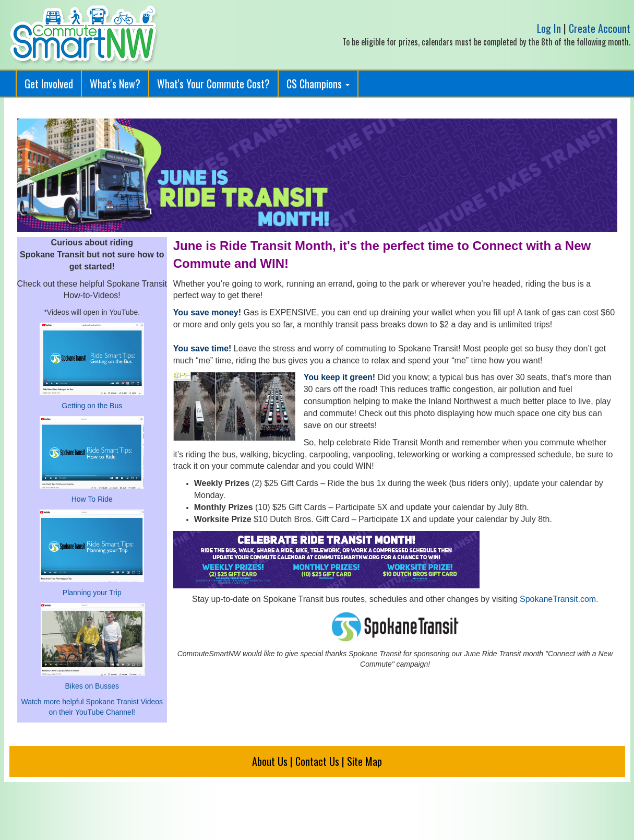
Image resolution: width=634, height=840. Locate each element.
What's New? (115, 84)
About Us (270, 761)
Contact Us (317, 761)
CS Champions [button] (318, 84)
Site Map (364, 761)
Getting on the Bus (92, 406)
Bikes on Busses (92, 686)
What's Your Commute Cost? (213, 84)
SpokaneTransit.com (558, 599)
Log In (549, 28)
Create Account (600, 28)
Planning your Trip (92, 593)
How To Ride (92, 499)
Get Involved (49, 84)
